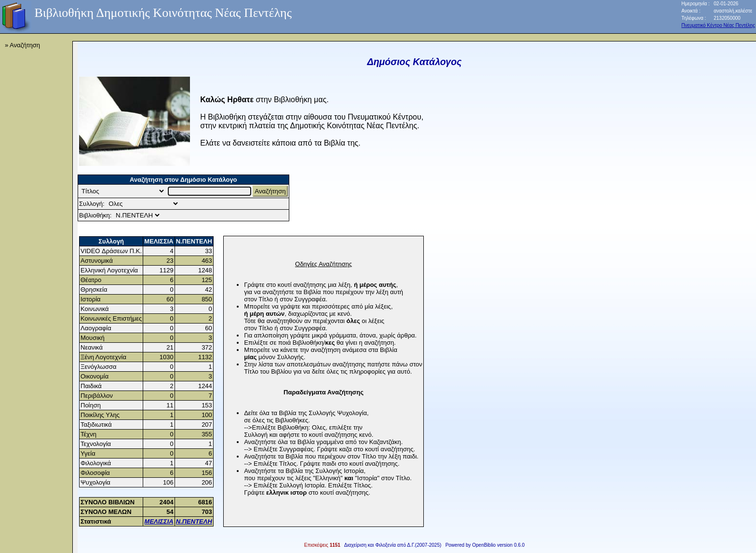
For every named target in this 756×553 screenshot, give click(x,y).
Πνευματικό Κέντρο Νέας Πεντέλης (718, 25)
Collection (143, 204)
